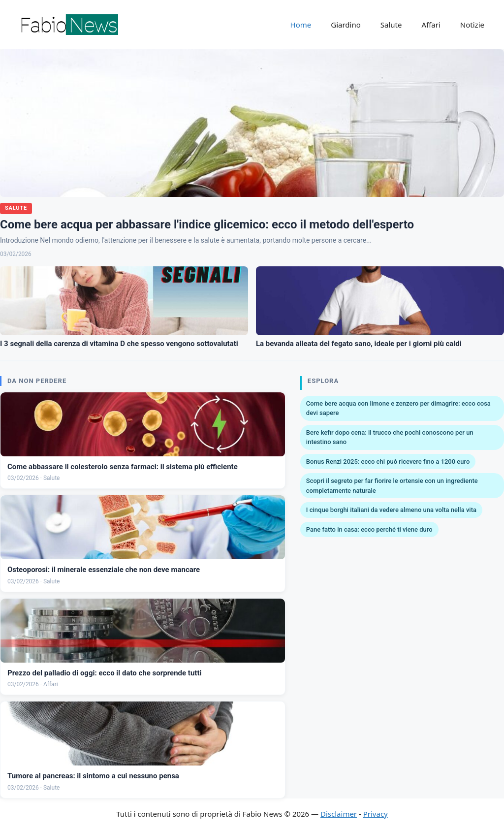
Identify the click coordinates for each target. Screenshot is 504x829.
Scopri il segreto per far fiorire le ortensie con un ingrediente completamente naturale (392, 486)
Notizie (472, 25)
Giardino (346, 25)
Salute (391, 25)
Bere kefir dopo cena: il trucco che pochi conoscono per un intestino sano (390, 437)
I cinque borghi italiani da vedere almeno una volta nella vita (391, 510)
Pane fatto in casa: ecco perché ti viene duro (369, 529)
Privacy (376, 814)
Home (301, 25)
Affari (431, 25)
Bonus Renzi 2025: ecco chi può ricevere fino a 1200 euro (388, 462)
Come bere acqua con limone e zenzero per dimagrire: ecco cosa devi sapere (398, 408)
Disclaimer (339, 814)
